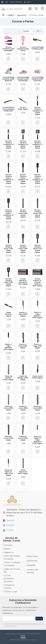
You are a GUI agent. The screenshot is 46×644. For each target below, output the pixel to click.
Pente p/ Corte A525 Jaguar (37, 408)
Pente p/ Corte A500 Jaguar (9, 408)
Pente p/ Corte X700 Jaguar (8, 438)
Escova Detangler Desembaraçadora (37, 48)
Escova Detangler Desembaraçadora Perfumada (23, 79)
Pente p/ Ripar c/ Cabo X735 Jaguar (8, 473)
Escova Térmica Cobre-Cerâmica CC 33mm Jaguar (23, 179)
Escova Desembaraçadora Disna (23, 49)
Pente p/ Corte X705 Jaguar (23, 438)
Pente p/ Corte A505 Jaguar (23, 408)
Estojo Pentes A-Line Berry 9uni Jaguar (23, 281)
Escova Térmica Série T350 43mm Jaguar (23, 249)
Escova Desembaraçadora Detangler (9, 49)
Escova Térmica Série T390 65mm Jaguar (8, 282)
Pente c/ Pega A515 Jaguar (23, 346)
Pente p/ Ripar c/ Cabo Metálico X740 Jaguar (38, 440)
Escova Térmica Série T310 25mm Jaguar (38, 213)
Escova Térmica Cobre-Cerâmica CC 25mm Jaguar (8, 179)
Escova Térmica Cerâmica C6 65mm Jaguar (23, 144)
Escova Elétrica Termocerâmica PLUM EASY (8, 109)
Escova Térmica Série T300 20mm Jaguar (23, 213)
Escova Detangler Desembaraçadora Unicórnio (37, 79)
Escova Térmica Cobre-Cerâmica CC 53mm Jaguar (8, 214)
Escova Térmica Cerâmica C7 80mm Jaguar (37, 144)
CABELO (11, 15)
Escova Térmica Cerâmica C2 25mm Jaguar (9, 144)
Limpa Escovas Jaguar (8, 314)
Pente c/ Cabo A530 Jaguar (23, 314)
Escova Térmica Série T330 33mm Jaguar (8, 249)
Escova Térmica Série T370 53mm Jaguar (38, 249)
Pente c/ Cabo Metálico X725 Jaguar (8, 347)
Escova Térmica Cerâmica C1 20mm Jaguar (37, 111)
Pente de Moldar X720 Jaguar (23, 378)
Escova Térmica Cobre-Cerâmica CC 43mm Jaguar (38, 179)
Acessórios (22, 15)
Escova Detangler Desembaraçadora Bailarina (9, 79)
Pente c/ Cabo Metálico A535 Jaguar (37, 315)
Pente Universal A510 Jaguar (23, 472)
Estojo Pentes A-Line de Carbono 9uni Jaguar (37, 282)
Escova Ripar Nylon (23, 108)
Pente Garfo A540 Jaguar (37, 377)
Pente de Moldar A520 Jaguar (8, 378)
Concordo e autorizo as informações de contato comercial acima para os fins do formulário (23, 625)
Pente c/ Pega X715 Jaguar (37, 346)
